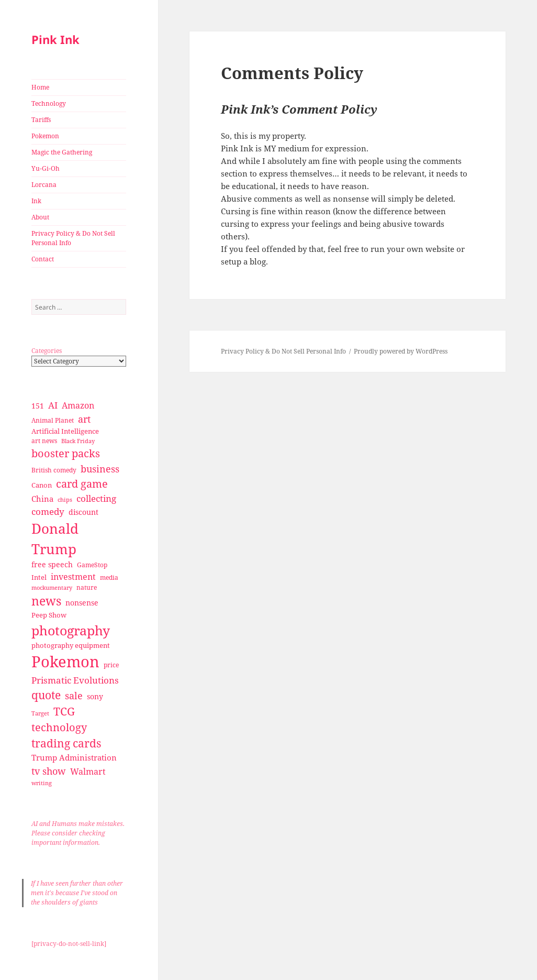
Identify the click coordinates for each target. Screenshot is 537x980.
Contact (43, 259)
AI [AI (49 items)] (53, 405)
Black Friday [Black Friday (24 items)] (78, 441)
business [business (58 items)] (100, 469)
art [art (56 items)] (84, 419)
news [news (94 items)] (46, 601)
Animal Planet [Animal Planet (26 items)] (53, 420)
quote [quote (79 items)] (46, 695)
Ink (36, 201)
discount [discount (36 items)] (83, 512)
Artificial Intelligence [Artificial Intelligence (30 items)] (65, 431)
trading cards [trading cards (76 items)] (66, 743)
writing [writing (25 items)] (42, 783)
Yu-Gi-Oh (46, 168)
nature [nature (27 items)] (87, 587)
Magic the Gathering (62, 152)
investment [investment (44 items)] (73, 577)
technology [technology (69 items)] (59, 727)
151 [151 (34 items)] (38, 406)
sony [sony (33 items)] (95, 696)
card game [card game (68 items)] (82, 484)
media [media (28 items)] (109, 577)
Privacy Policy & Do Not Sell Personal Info (73, 238)
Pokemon (45, 136)
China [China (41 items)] (42, 499)
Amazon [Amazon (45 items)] (78, 405)
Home (40, 87)
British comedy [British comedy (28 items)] (54, 470)
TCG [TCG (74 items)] (64, 711)
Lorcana (44, 185)
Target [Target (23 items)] (40, 713)
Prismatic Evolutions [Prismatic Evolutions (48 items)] (75, 680)
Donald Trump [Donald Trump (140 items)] (55, 539)
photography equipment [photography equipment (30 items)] (71, 645)
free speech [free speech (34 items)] (52, 564)
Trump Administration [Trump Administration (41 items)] (74, 757)
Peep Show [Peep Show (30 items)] (49, 615)
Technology (49, 103)
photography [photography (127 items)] (71, 630)
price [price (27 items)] (111, 665)
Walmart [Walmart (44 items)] (88, 772)
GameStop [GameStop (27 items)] (92, 565)
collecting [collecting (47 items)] (96, 498)
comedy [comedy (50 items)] (48, 511)
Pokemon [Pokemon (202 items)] (65, 662)
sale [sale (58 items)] (74, 695)
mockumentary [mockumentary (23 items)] (52, 588)
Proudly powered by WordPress (401, 351)
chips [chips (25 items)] (65, 499)
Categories (47, 351)
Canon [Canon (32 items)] (42, 485)
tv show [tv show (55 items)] (49, 771)
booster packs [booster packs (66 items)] (66, 453)
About (40, 217)
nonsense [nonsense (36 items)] (82, 603)
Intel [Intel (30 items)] (39, 577)
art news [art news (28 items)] (44, 441)
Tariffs (41, 120)
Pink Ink (55, 39)
